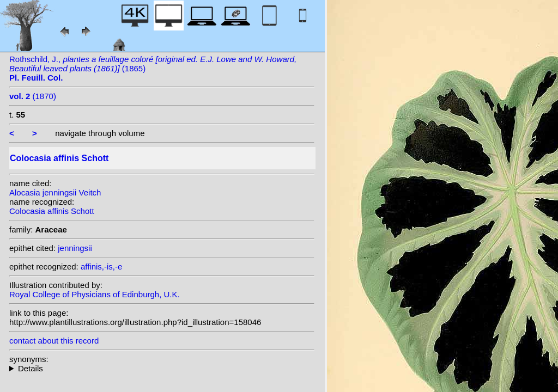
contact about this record (54, 341)
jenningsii (75, 248)
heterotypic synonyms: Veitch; (162, 368)
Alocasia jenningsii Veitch (55, 192)
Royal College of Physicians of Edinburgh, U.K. (95, 294)
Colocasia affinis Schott (52, 211)
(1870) (33, 96)
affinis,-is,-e (101, 267)
